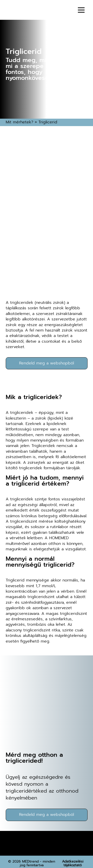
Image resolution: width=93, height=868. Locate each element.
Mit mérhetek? (19, 122)
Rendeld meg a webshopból (46, 363)
